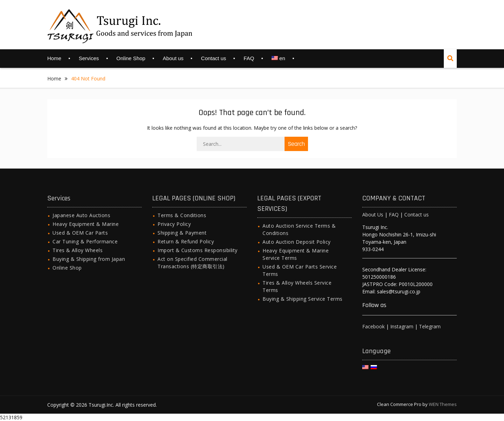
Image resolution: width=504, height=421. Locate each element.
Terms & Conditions (182, 215)
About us (173, 58)
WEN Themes (443, 404)
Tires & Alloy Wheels (78, 250)
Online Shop (131, 58)
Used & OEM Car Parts (80, 233)
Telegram (430, 326)
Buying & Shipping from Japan (89, 259)
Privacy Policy (174, 224)
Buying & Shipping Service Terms (303, 299)
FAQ (249, 58)
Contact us (213, 58)
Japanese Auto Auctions (81, 215)
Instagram (402, 326)
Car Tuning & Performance (85, 241)
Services (89, 58)
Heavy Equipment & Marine (86, 224)
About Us (373, 215)
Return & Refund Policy (186, 241)
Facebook (373, 326)
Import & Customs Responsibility (198, 250)
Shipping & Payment (182, 233)
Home (54, 58)
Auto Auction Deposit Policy (297, 242)
